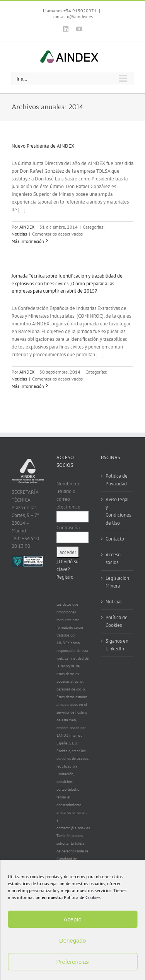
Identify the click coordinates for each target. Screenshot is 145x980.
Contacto (115, 539)
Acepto (72, 919)
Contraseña (68, 528)
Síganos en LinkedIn (117, 645)
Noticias (19, 234)
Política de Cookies (82, 897)
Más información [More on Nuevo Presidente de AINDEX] (28, 241)
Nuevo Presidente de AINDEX (43, 146)
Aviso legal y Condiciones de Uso (118, 511)
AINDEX (27, 227)
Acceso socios (113, 558)
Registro (65, 577)
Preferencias (72, 962)
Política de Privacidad (117, 480)
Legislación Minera (117, 582)
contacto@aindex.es (73, 16)
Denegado (72, 940)
